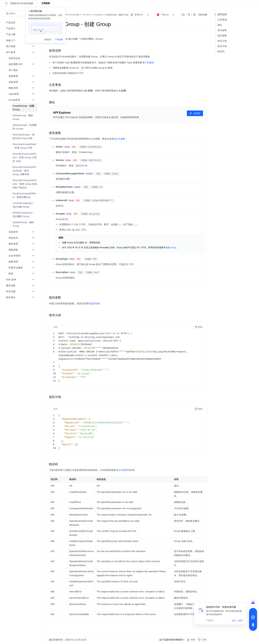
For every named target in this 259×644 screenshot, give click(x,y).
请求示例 (222, 41)
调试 (220, 25)
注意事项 (222, 20)
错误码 (221, 51)
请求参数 (222, 30)
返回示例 (222, 46)
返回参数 (222, 36)
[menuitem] (21, 58)
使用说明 (222, 14)
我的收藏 (203, 15)
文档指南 (46, 3)
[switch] (183, 15)
